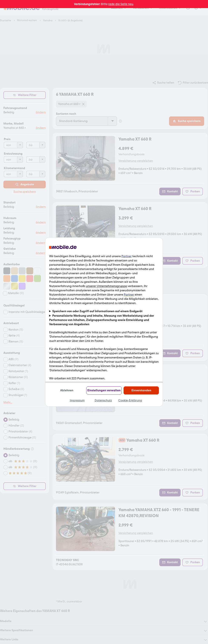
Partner (127, 256)
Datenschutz (103, 400)
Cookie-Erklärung (130, 400)
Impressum (77, 400)
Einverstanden (141, 390)
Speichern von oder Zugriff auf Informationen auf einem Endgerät (97, 311)
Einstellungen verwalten (104, 390)
